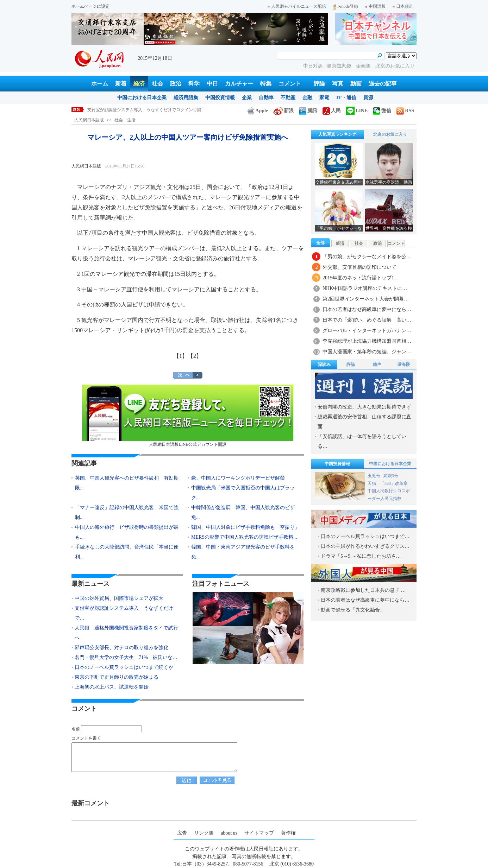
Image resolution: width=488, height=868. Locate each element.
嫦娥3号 (391, 476)
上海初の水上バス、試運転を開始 (112, 687)
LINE (357, 111)
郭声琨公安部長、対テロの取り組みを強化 (121, 648)
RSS (405, 111)
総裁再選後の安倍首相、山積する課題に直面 (364, 422)
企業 (247, 98)
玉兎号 (374, 476)
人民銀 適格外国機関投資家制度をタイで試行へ (126, 633)
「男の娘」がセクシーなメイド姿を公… (367, 257)
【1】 (181, 356)
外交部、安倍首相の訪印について (359, 267)
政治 (176, 84)
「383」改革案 (394, 483)
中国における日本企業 (142, 98)
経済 (139, 84)
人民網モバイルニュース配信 (297, 6)
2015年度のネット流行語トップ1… (361, 278)
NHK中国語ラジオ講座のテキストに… (365, 288)
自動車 (266, 98)
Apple (258, 111)
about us (229, 833)
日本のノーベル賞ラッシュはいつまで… (365, 536)
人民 (332, 111)
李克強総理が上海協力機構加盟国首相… (367, 341)
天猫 (372, 483)
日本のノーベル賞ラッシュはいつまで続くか (124, 667)
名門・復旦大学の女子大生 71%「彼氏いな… (126, 657)
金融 (307, 98)
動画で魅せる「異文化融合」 (353, 610)
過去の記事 (383, 84)
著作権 (288, 833)
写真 (338, 84)
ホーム (100, 84)
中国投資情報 (220, 98)
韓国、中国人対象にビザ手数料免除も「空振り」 (245, 527)
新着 (121, 84)
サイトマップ (259, 833)
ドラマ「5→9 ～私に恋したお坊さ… (361, 556)
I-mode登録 (346, 6)
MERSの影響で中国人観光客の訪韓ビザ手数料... (244, 537)
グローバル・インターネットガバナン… (367, 331)
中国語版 (375, 6)
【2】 (195, 356)
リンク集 (204, 833)
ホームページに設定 (90, 6)
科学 (194, 84)
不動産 (288, 98)
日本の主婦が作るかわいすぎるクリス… (365, 546)
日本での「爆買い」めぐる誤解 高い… (367, 320)
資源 (368, 98)
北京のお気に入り (395, 66)
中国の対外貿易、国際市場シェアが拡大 (125, 110)
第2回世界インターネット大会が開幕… (366, 299)
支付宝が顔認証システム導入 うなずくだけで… (124, 613)
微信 (382, 111)
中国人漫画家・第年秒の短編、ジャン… (367, 352)
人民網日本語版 (89, 120)
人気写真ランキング (337, 134)
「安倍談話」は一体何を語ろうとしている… (362, 441)
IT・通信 (346, 98)
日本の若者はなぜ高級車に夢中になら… (367, 309)
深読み (324, 365)
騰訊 (308, 111)
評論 (319, 84)
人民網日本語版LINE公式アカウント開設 (188, 416)
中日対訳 (313, 66)
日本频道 (403, 6)
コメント (290, 84)
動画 (356, 84)
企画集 (364, 66)
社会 (157, 84)
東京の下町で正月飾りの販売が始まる (117, 677)
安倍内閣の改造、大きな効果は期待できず (364, 407)
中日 (212, 84)
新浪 (283, 111)
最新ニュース (90, 584)
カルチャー (239, 84)
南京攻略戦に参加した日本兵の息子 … (363, 590)
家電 (324, 98)
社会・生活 (125, 120)
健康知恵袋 (339, 66)
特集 (266, 84)
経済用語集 (186, 98)
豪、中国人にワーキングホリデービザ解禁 (238, 478)
